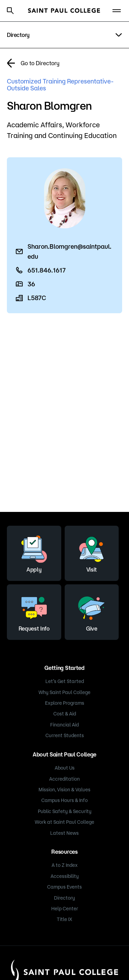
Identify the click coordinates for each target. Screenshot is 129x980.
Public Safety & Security (65, 811)
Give (92, 611)
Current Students (65, 735)
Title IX (64, 919)
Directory (64, 898)
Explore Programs (65, 703)
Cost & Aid (65, 714)
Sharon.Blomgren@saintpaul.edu (69, 251)
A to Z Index (65, 865)
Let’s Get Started (65, 681)
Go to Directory (40, 63)
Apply (34, 552)
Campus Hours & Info (64, 800)
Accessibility (65, 876)
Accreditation (64, 779)
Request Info (34, 611)
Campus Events (64, 887)
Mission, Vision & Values (64, 790)
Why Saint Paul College (64, 692)
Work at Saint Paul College (64, 822)
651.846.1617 (47, 270)
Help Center (65, 909)
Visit (92, 552)
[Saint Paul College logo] (64, 11)
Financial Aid (64, 725)
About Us (65, 768)
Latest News (64, 833)
